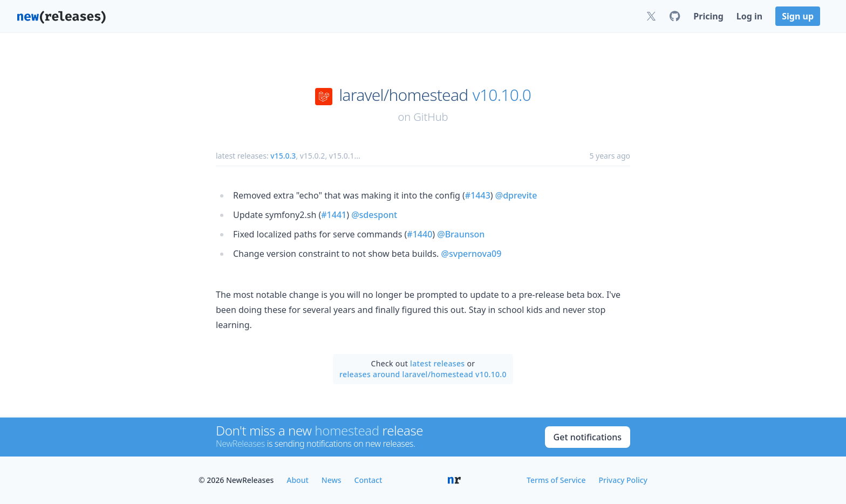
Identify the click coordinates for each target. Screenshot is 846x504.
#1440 (419, 234)
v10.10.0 (502, 95)
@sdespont (374, 215)
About (298, 480)
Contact (369, 480)
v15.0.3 (283, 156)
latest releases (437, 363)
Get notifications (588, 437)
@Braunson (461, 234)
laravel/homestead (403, 95)
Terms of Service (556, 480)
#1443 (478, 195)
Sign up (798, 16)
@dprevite (516, 195)
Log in (749, 16)
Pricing (708, 16)
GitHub (431, 117)
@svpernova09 (472, 254)
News (332, 480)
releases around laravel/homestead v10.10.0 (423, 374)
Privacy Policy (623, 480)
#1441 (334, 215)
